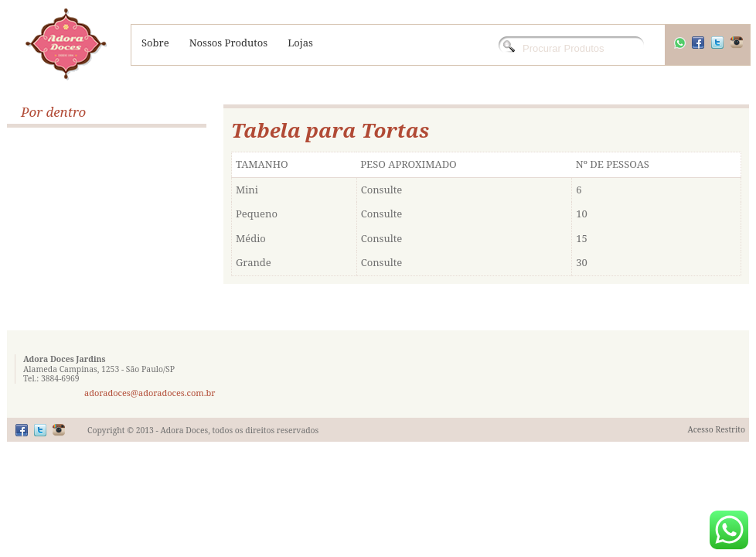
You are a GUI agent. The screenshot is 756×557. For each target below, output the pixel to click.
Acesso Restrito (717, 429)
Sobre (155, 43)
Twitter (727, 51)
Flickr (59, 430)
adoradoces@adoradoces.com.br (150, 393)
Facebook (708, 51)
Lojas (300, 43)
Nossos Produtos (229, 43)
